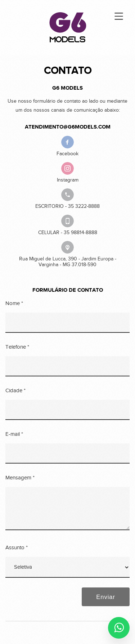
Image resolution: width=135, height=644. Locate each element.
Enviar (106, 597)
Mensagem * (20, 478)
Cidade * (15, 391)
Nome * (14, 303)
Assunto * (17, 548)
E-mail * (14, 434)
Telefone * (17, 347)
